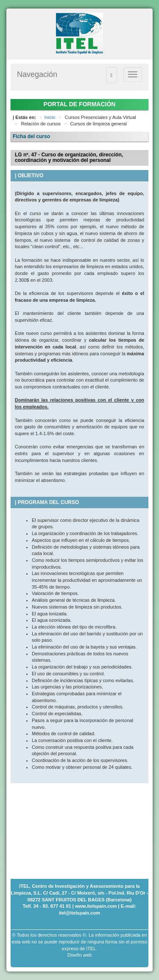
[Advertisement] (53, 826)
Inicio (50, 117)
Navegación (37, 74)
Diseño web (79, 955)
